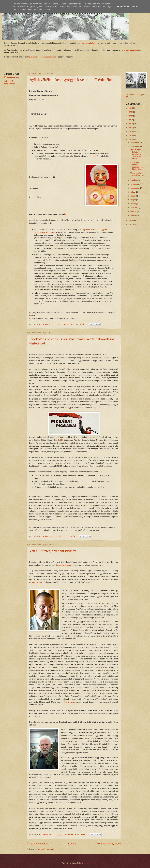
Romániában (69, 702)
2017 (131, 128)
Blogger (85, 863)
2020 (131, 116)
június (133, 196)
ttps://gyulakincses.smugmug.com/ (42, 57)
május (133, 200)
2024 (131, 112)
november (135, 147)
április (133, 204)
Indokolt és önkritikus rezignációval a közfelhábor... (137, 166)
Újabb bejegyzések (37, 844)
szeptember (136, 184)
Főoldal (72, 844)
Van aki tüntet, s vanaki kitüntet (53, 551)
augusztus (135, 188)
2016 (131, 131)
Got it (135, 7)
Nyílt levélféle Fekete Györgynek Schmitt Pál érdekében (71, 80)
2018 (131, 124)
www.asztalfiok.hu (90, 43)
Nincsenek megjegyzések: (74, 324)
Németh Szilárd (36, 582)
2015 (131, 135)
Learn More (123, 7)
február (134, 212)
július (133, 192)
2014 (131, 139)
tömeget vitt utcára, (64, 565)
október (134, 180)
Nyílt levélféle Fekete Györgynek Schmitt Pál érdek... (136, 154)
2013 (131, 220)
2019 (131, 120)
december (135, 143)
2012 (131, 224)
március (134, 208)
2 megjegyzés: (70, 536)
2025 (131, 108)
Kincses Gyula (13, 78)
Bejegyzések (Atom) (46, 849)
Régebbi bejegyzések (109, 844)
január (134, 215)
